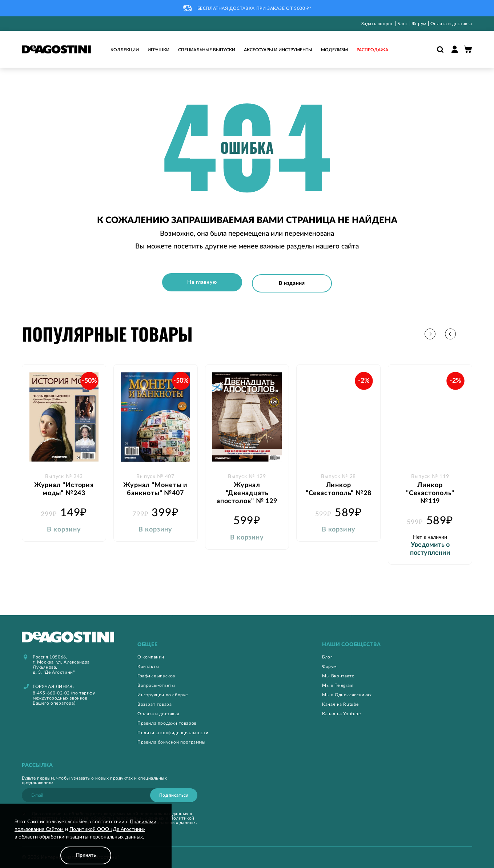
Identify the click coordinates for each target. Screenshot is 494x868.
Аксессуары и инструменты (278, 50)
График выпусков (156, 674)
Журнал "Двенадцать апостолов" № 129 (247, 491)
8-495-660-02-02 (51, 691)
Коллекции (125, 50)
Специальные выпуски (207, 50)
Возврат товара (154, 702)
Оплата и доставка (451, 24)
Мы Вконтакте (338, 674)
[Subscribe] (174, 793)
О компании (151, 655)
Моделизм (334, 50)
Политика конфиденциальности (173, 731)
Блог (402, 24)
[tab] (212, 643)
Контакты (148, 665)
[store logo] (56, 49)
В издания (293, 282)
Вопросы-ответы (156, 684)
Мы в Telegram (338, 684)
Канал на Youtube (342, 712)
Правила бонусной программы (172, 740)
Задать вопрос (377, 24)
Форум (419, 24)
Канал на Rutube (340, 702)
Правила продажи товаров (167, 721)
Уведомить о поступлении (430, 547)
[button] (467, 332)
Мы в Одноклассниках (347, 693)
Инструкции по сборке (163, 693)
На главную (201, 282)
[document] (86, 841)
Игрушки (158, 50)
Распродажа (372, 50)
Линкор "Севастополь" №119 (430, 491)
